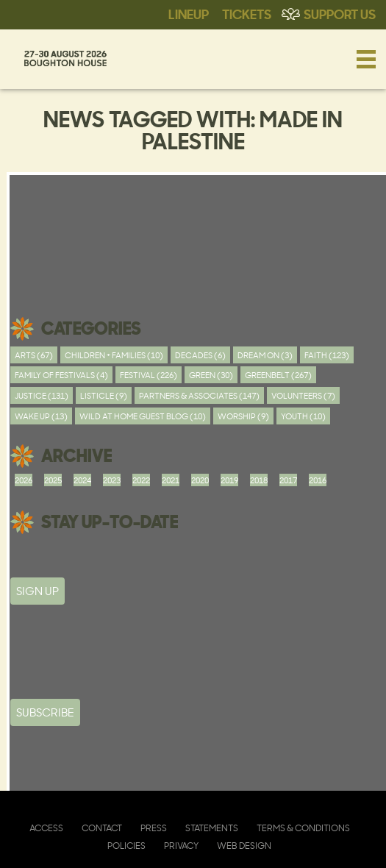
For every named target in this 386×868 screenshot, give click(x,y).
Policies (126, 846)
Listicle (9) (104, 395)
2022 (141, 480)
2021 (171, 480)
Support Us (340, 13)
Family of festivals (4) (61, 375)
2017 (288, 480)
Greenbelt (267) (278, 375)
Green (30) (211, 375)
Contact (102, 828)
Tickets (247, 13)
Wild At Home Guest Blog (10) (143, 416)
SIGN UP (37, 591)
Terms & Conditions (303, 828)
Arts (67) (34, 355)
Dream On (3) (265, 355)
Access (46, 828)
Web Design (244, 846)
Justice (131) (42, 395)
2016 (318, 480)
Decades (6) (200, 355)
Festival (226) (149, 375)
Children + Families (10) (114, 355)
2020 (200, 480)
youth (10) (303, 416)
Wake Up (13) (41, 416)
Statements (212, 828)
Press (154, 828)
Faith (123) (327, 355)
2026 (24, 480)
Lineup (189, 13)
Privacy (181, 846)
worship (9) (243, 416)
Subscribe (45, 712)
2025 (53, 480)
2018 (259, 480)
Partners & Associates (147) (199, 395)
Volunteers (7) (303, 395)
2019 (229, 480)
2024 (82, 480)
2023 (112, 480)
